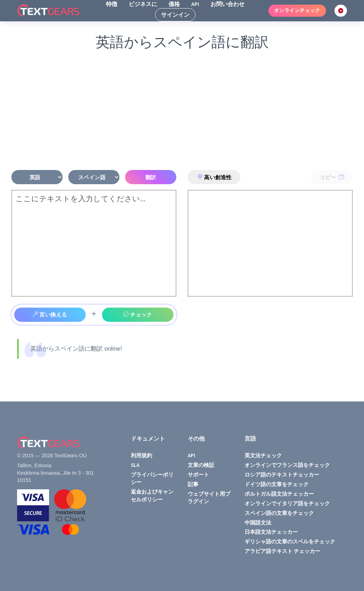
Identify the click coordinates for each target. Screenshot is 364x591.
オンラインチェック (297, 10)
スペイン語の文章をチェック (279, 513)
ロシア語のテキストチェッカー (282, 475)
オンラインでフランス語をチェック (287, 465)
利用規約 (141, 455)
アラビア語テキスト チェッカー (282, 551)
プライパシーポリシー (152, 478)
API (195, 4)
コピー (332, 177)
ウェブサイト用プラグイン (209, 497)
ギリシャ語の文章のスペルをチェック (290, 541)
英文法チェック (263, 455)
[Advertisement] (182, 111)
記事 (193, 484)
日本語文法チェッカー (271, 532)
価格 (174, 4)
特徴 (112, 4)
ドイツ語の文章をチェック (277, 484)
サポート (198, 475)
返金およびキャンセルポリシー (152, 495)
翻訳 (151, 177)
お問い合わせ (227, 4)
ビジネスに (143, 4)
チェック (138, 315)
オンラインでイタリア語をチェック (287, 503)
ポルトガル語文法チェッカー (279, 494)
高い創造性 (214, 177)
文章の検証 (201, 465)
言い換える (50, 315)
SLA (135, 465)
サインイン (175, 15)
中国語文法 (258, 523)
